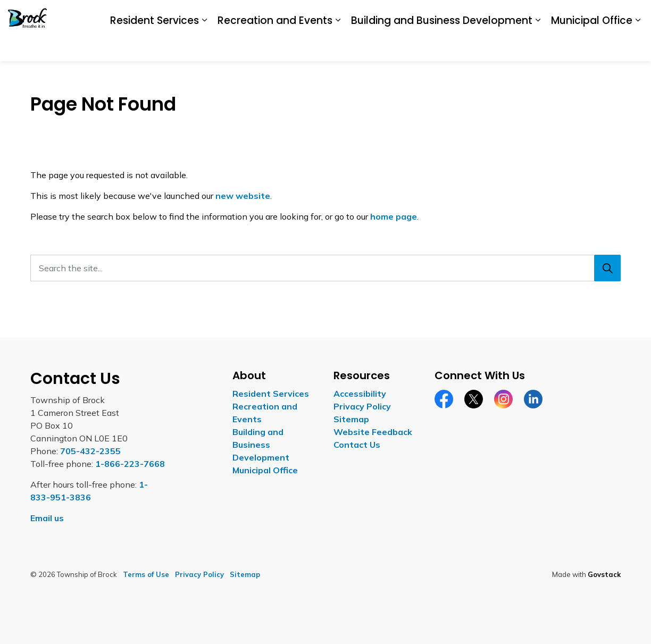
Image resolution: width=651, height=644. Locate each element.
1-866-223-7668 (130, 464)
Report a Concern (533, 15)
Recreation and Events (275, 45)
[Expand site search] (632, 15)
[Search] (607, 268)
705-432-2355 (90, 451)
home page (394, 216)
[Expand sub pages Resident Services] (204, 46)
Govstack (604, 574)
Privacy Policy (362, 406)
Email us (47, 518)
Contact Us (593, 15)
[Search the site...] (325, 268)
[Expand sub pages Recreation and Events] (338, 46)
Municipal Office (592, 45)
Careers (478, 15)
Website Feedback (373, 432)
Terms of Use (146, 574)
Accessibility (433, 15)
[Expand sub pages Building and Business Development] (538, 46)
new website (243, 196)
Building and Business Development (442, 45)
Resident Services (155, 45)
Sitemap (351, 419)
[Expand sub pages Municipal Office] (638, 46)
